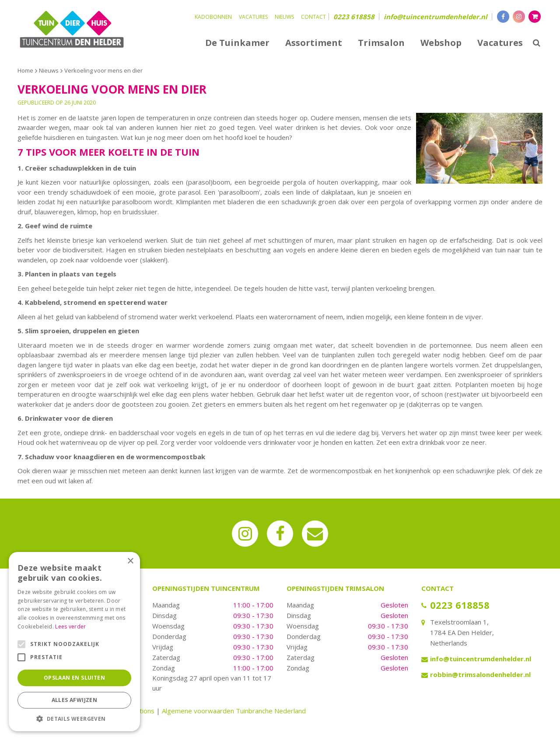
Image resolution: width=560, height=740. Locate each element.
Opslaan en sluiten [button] (74, 678)
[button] (74, 718)
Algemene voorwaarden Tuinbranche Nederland (234, 711)
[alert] (74, 642)
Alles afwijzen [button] (75, 700)
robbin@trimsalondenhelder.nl (480, 674)
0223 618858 (354, 17)
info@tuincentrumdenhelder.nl (436, 17)
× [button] (130, 561)
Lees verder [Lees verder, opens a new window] (70, 627)
